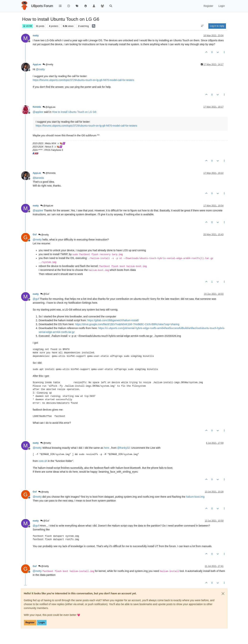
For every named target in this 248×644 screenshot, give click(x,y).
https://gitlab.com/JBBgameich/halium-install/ (113, 320)
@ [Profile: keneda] (38, 178)
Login (42, 623)
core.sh (43, 461)
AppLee (37, 64)
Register (30, 623)
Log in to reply (217, 26)
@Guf (45, 294)
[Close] (223, 594)
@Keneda (49, 173)
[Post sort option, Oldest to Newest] (202, 26)
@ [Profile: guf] (36, 299)
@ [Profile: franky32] (124, 448)
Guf (35, 235)
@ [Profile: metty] (40, 69)
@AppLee (49, 107)
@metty (48, 64)
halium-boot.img (195, 497)
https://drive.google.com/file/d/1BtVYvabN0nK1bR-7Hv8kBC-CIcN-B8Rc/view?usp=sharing (127, 324)
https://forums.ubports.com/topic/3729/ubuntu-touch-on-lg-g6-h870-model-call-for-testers (84, 80)
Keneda (37, 107)
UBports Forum (42, 6)
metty (36, 36)
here (106, 448)
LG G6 (28, 26)
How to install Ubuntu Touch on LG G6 (74, 112)
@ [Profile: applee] (38, 112)
